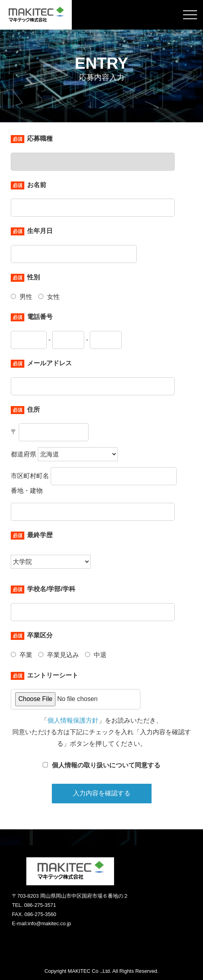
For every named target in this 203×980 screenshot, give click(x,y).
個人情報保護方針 (73, 720)
